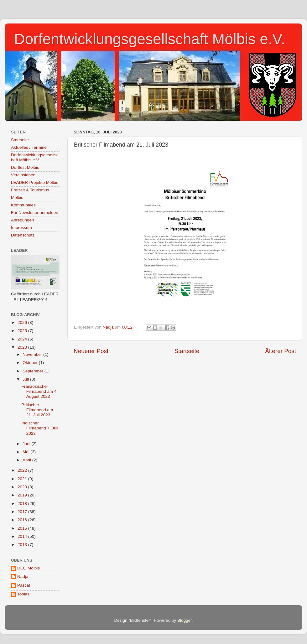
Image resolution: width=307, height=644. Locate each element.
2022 (23, 470)
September (34, 371)
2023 (23, 347)
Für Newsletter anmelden (35, 213)
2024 (23, 339)
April (27, 460)
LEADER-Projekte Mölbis (35, 182)
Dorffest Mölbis (25, 167)
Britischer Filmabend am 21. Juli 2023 (37, 410)
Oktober (31, 363)
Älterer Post (281, 351)
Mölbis (17, 197)
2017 (23, 512)
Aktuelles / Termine (29, 147)
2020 (23, 487)
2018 (23, 504)
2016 (23, 520)
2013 (23, 545)
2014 (23, 536)
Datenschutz (23, 235)
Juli (26, 379)
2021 (23, 479)
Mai (27, 452)
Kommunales (23, 205)
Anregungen (23, 220)
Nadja (23, 576)
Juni (27, 444)
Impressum (21, 228)
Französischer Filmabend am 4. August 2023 (40, 391)
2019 (23, 495)
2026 (23, 322)
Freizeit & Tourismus (30, 190)
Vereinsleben (23, 175)
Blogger (185, 620)
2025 (23, 331)
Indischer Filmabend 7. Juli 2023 (40, 428)
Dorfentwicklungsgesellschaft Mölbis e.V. (150, 39)
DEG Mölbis (29, 568)
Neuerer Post (91, 351)
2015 (23, 528)
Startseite (187, 351)
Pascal (24, 585)
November (33, 354)
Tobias (23, 594)
